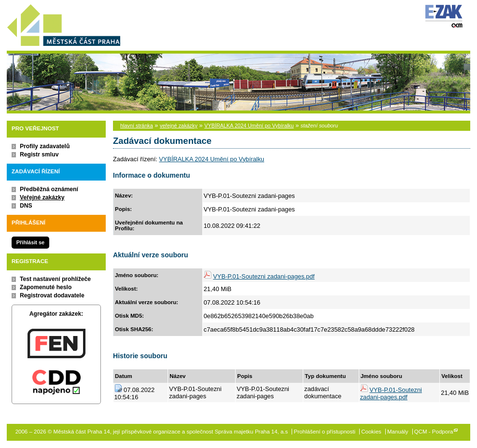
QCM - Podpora (434, 432)
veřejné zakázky (179, 126)
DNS (26, 206)
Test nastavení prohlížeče (55, 279)
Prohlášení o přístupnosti (325, 432)
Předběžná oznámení (49, 189)
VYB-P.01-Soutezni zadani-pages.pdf (264, 276)
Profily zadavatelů (45, 146)
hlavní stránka (137, 126)
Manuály (398, 432)
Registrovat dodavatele (52, 295)
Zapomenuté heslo (46, 287)
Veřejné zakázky (42, 197)
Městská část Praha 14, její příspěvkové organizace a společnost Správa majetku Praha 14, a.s (63, 23)
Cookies (371, 432)
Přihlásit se (30, 242)
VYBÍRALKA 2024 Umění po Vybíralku (249, 126)
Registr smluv (39, 154)
